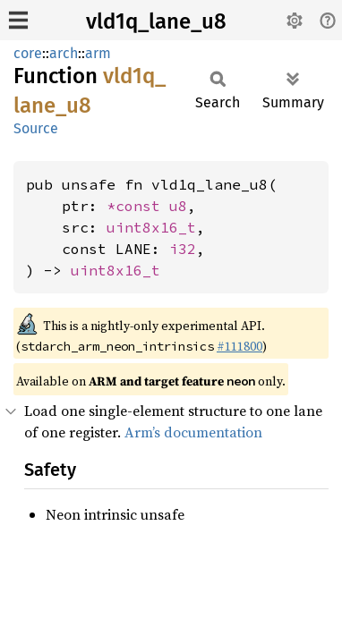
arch (64, 53)
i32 (183, 249)
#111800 (239, 346)
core (28, 53)
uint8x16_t (151, 227)
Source (36, 128)
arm (98, 53)
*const (138, 206)
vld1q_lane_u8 (156, 21)
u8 (178, 206)
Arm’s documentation (193, 432)
